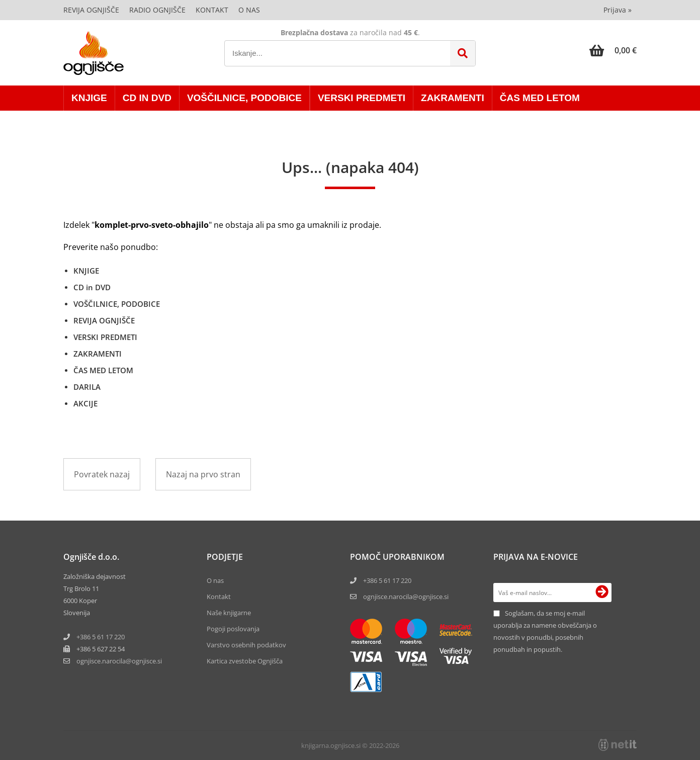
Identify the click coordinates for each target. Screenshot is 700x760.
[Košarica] (613, 50)
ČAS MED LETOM (540, 98)
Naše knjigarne (229, 613)
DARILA (87, 387)
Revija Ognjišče (91, 10)
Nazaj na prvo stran (203, 474)
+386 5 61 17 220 (101, 637)
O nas (249, 10)
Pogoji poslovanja (233, 629)
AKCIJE (85, 403)
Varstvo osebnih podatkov (246, 645)
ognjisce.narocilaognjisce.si (119, 661)
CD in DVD (147, 98)
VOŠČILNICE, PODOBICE (244, 98)
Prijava (618, 10)
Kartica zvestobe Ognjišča (245, 661)
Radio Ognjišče (157, 10)
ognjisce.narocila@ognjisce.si (406, 597)
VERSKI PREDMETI (362, 98)
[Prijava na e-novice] (602, 593)
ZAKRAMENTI (453, 98)
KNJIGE (89, 98)
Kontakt (212, 10)
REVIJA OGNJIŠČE (104, 320)
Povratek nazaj (102, 474)
